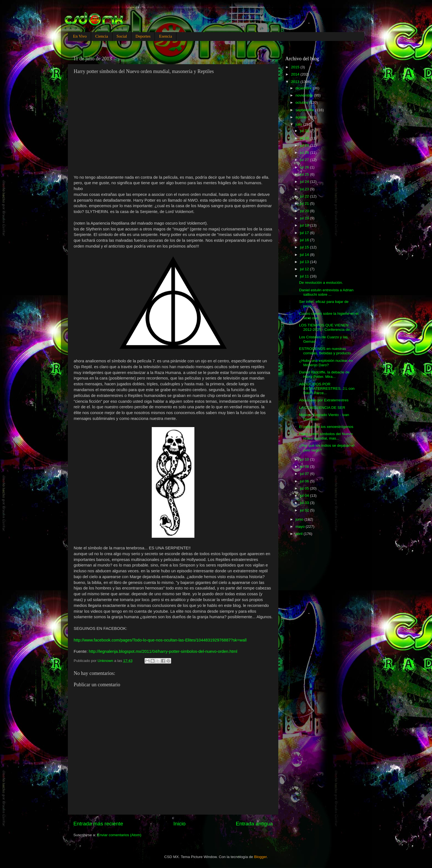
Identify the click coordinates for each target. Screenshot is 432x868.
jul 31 (305, 131)
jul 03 (305, 503)
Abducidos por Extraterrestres (324, 400)
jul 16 (305, 240)
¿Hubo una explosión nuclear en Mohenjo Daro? (326, 363)
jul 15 (305, 247)
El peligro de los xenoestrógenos (326, 427)
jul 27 (305, 160)
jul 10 (305, 459)
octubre (302, 102)
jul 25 (305, 174)
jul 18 (305, 225)
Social (122, 36)
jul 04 (305, 496)
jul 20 (305, 211)
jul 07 (305, 474)
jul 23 (305, 189)
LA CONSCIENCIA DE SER (322, 408)
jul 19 (305, 218)
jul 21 (305, 203)
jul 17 (305, 233)
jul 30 (305, 138)
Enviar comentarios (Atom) (119, 835)
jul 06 (305, 481)
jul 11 (305, 276)
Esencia (165, 36)
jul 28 (305, 153)
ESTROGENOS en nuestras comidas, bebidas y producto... (326, 351)
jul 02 (305, 510)
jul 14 (305, 255)
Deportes (143, 36)
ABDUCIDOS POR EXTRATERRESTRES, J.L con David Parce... (327, 388)
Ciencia (102, 36)
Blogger (261, 857)
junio (300, 519)
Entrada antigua (254, 824)
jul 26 (305, 167)
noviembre (305, 95)
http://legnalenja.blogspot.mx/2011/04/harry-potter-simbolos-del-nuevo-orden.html (163, 651)
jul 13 (305, 262)
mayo (301, 527)
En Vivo (80, 36)
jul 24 (305, 182)
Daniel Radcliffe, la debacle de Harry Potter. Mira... (324, 374)
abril (299, 534)
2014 (296, 74)
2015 (296, 67)
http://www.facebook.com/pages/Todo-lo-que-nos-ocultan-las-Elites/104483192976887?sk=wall (160, 640)
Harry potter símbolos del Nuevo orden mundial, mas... (326, 436)
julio (299, 124)
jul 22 (305, 196)
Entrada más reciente (98, 824)
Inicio (179, 824)
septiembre (305, 110)
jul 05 (305, 488)
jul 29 (305, 145)
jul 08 (305, 467)
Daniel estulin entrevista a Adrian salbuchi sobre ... (326, 292)
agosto (302, 117)
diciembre (304, 88)
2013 (296, 82)
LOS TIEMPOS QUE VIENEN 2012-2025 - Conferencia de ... (326, 327)
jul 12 (305, 269)
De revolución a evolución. (321, 283)
